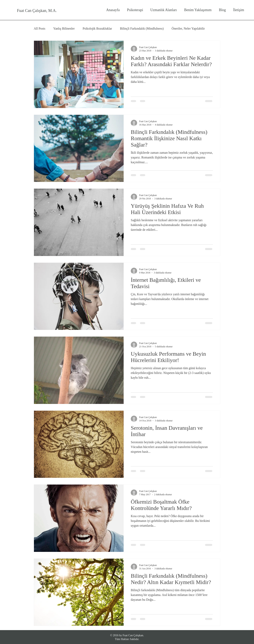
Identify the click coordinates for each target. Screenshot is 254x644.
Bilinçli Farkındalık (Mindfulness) (142, 28)
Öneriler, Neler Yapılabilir (188, 28)
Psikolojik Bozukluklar (97, 28)
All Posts (39, 28)
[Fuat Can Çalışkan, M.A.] (37, 11)
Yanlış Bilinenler (64, 28)
